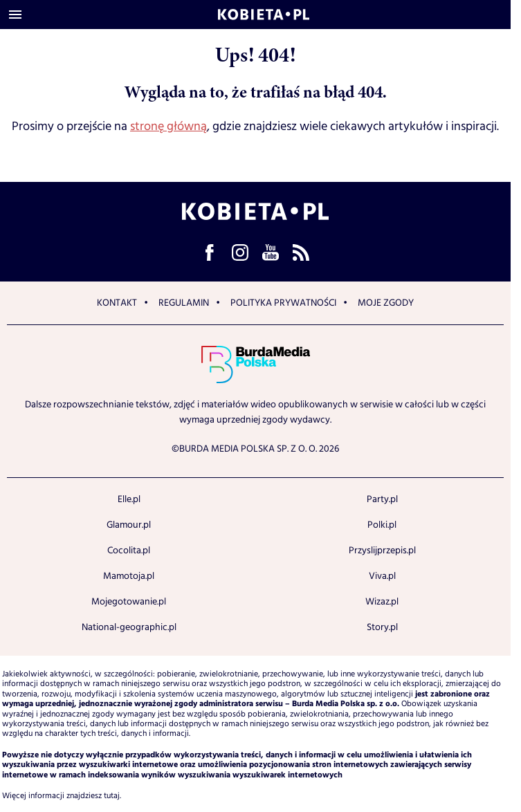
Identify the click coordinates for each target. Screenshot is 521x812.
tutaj (112, 796)
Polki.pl (382, 525)
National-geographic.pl (129, 627)
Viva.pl (382, 576)
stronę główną (168, 127)
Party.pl (382, 499)
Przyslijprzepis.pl (382, 551)
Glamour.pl (129, 525)
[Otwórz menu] (15, 15)
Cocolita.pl (129, 551)
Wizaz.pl (382, 602)
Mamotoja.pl (129, 576)
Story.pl (382, 627)
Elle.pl (129, 499)
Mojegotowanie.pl (129, 602)
